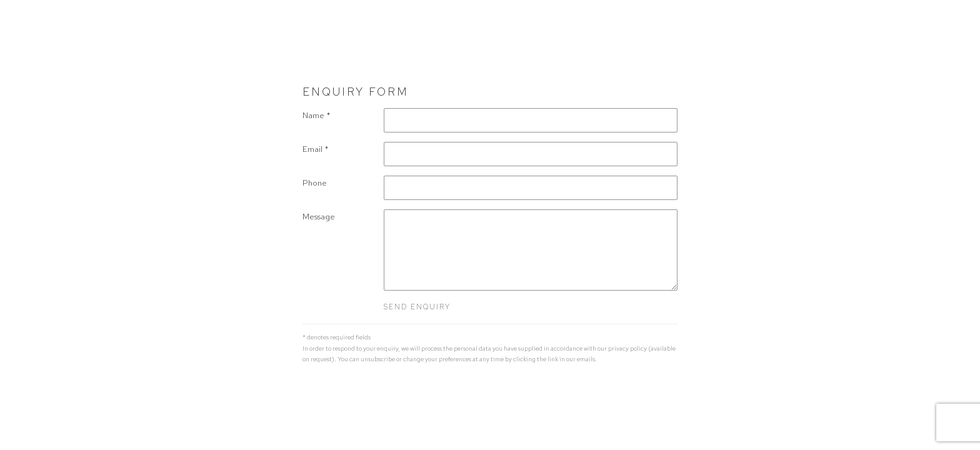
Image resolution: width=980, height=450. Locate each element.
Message (319, 217)
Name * (317, 115)
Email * (316, 149)
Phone (315, 183)
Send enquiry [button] (417, 307)
